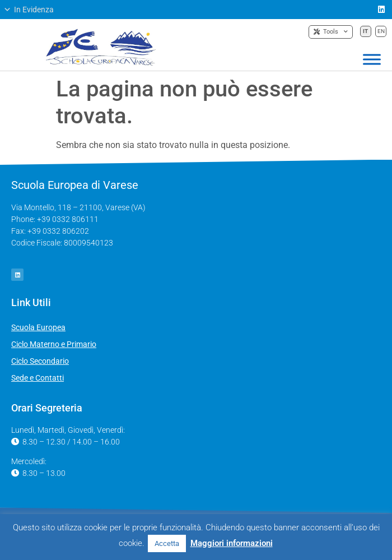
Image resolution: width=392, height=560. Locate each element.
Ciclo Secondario (40, 361)
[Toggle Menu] (372, 59)
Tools (331, 32)
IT (365, 31)
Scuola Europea (38, 327)
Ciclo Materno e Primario (54, 344)
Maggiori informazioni (232, 543)
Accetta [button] (167, 543)
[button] (34, 10)
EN (381, 31)
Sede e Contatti (38, 378)
